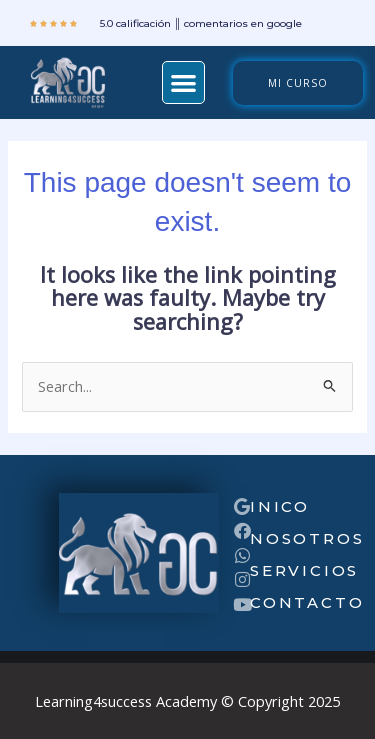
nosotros (307, 538)
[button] (183, 82)
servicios (304, 570)
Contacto (307, 602)
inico (280, 506)
